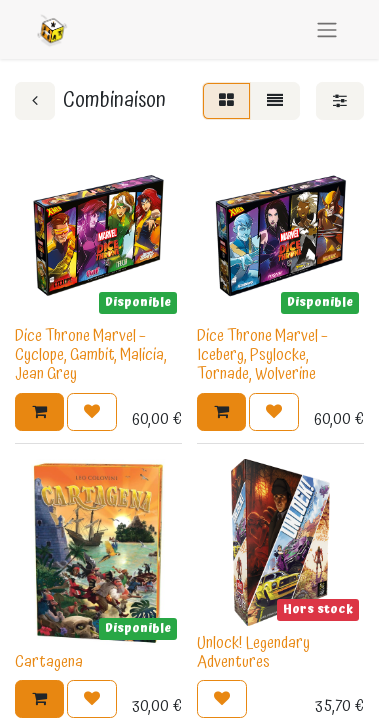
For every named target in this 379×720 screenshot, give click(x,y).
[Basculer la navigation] (327, 29)
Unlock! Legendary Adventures (253, 652)
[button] (39, 412)
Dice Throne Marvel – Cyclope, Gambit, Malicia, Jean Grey (91, 355)
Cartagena (49, 662)
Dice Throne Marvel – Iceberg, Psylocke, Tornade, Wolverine (262, 355)
